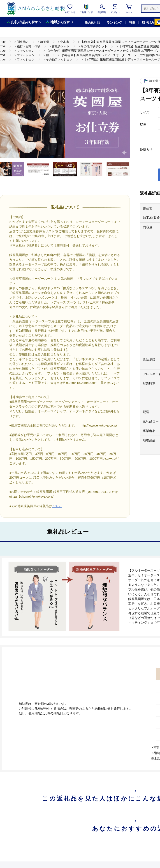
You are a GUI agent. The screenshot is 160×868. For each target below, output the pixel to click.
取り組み (148, 23)
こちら (57, 506)
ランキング (114, 23)
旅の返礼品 (92, 23)
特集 (132, 23)
